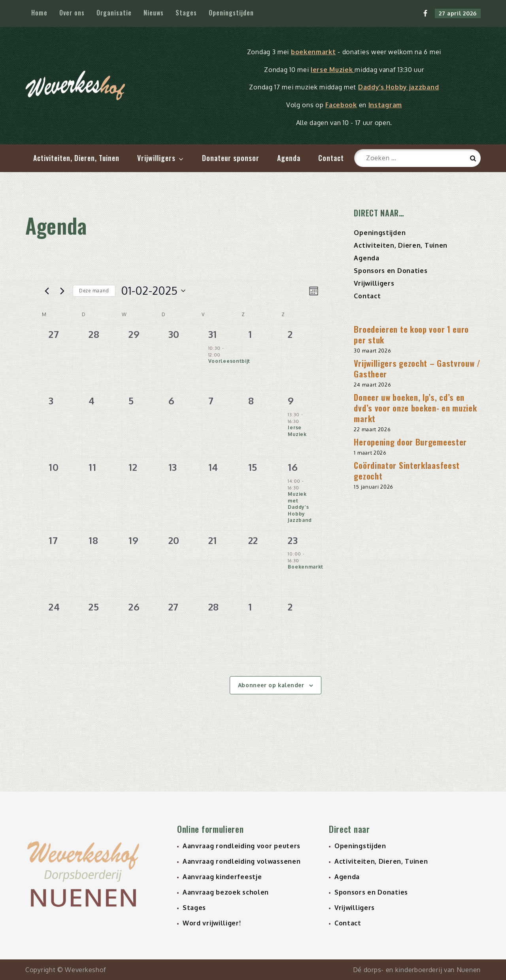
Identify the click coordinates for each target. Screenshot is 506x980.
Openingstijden (231, 13)
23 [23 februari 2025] (293, 540)
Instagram (385, 105)
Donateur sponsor (231, 158)
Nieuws (154, 13)
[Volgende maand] (62, 291)
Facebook (341, 105)
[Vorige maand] (47, 291)
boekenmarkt (313, 52)
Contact (331, 158)
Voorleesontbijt (229, 361)
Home (39, 13)
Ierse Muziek (333, 70)
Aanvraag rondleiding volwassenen (242, 861)
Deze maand (94, 291)
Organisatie (114, 13)
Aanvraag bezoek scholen (226, 892)
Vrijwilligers (161, 158)
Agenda (289, 158)
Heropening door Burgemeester (410, 442)
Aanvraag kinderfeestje (222, 877)
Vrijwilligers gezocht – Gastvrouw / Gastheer (417, 368)
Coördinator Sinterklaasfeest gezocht (407, 470)
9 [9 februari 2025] (291, 401)
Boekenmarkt (306, 567)
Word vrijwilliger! (212, 923)
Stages (186, 13)
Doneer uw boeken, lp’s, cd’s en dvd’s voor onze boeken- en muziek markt (415, 408)
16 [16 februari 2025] (293, 467)
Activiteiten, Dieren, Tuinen (76, 158)
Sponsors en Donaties (391, 271)
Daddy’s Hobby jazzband (398, 87)
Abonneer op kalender (271, 685)
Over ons (72, 13)
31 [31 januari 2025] (213, 334)
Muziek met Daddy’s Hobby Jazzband (300, 507)
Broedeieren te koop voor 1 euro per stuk (411, 334)
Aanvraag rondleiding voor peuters (242, 846)
